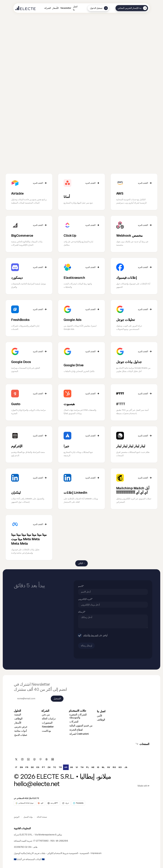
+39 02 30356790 (23, 847)
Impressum (96, 853)
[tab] (12, 173)
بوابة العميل (28, 817)
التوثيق (17, 817)
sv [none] (109, 767)
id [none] (98, 767)
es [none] (38, 767)
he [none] (93, 767)
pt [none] (43, 767)
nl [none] (103, 767)
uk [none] (72, 767)
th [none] (82, 767)
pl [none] (87, 767)
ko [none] (120, 767)
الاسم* (82, 586)
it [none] (16, 767)
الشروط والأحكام (92, 635)
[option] (16, 767)
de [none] (32, 767)
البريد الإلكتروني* (86, 599)
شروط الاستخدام (61, 853)
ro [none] (114, 767)
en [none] (21, 767)
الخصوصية (84, 853)
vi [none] (77, 767)
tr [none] (60, 767)
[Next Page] (81, 563)
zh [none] (49, 767)
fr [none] (27, 767)
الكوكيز (50, 853)
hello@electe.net (37, 784)
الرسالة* (83, 612)
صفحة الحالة (42, 817)
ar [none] (66, 767)
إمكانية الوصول (20, 853)
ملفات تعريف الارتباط (36, 853)
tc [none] (55, 767)
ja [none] (126, 767)
